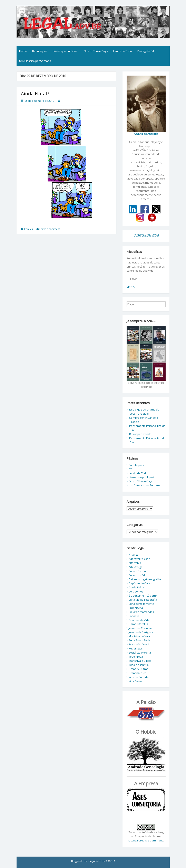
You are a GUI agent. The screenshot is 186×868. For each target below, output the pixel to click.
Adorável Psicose (139, 559)
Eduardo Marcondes (141, 612)
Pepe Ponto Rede (139, 640)
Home (23, 51)
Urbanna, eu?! (137, 673)
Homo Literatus (138, 624)
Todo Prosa (136, 657)
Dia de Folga (136, 587)
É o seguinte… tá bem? (143, 596)
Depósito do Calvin (140, 583)
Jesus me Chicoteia (141, 628)
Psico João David (139, 644)
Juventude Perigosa (141, 632)
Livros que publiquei (66, 51)
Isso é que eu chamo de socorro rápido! (144, 412)
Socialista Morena (140, 653)
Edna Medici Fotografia (143, 600)
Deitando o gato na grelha (145, 579)
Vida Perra (135, 681)
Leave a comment (50, 229)
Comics (28, 229)
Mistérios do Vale (139, 636)
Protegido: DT (146, 51)
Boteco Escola (137, 571)
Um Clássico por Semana (35, 61)
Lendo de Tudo (123, 51)
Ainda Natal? (35, 93)
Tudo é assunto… (139, 665)
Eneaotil (134, 616)
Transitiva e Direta (140, 661)
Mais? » (131, 287)
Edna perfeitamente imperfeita (141, 606)
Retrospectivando (140, 434)
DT (130, 469)
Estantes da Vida (139, 620)
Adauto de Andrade (146, 134)
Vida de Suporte (139, 677)
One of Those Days (96, 51)
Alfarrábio (135, 563)
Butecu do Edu (138, 575)
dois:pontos (136, 591)
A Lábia (133, 555)
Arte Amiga (136, 567)
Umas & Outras (138, 669)
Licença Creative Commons (146, 840)
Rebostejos (136, 648)
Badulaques (40, 51)
